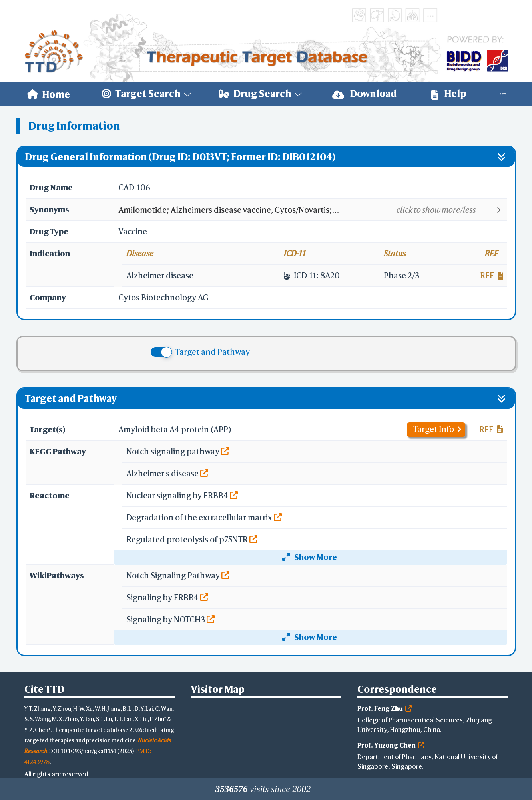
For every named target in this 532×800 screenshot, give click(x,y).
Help (449, 94)
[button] (312, 210)
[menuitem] (49, 94)
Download (365, 94)
